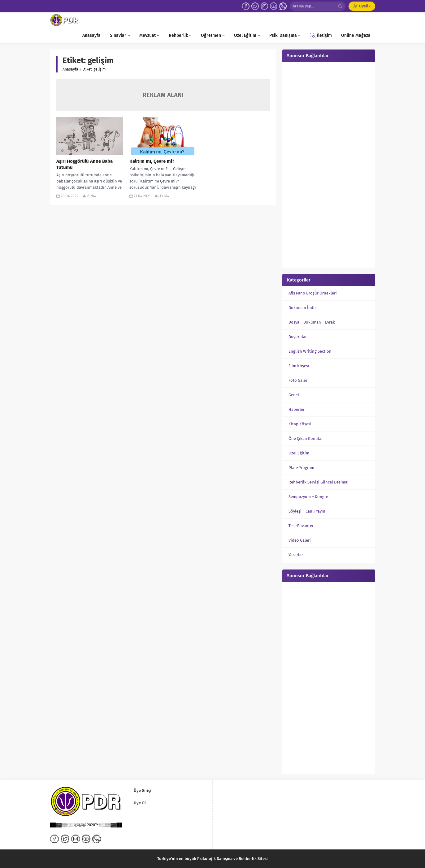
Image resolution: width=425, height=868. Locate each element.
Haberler (297, 409)
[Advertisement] (329, 164)
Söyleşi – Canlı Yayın (307, 511)
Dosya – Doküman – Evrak (312, 322)
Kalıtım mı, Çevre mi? (152, 161)
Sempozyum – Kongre (308, 497)
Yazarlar (296, 555)
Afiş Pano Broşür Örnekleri (313, 293)
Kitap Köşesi (300, 424)
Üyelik (365, 6)
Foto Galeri (299, 380)
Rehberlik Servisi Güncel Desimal (319, 482)
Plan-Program (301, 468)
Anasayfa (70, 69)
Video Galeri (300, 540)
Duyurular (298, 337)
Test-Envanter (301, 526)
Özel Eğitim (299, 453)
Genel (294, 395)
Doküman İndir (302, 308)
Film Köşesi (299, 366)
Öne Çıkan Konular (306, 438)
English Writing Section (310, 351)
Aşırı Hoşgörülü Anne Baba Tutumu (85, 164)
